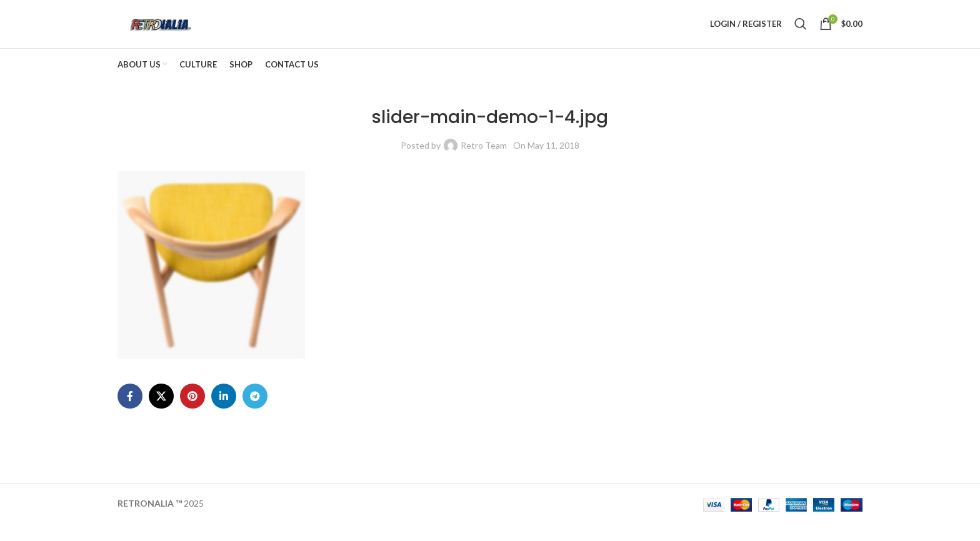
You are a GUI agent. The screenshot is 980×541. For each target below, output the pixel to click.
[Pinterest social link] (192, 414)
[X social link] (161, 414)
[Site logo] (176, 32)
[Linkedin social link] (224, 414)
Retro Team (484, 162)
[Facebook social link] (130, 414)
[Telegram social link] (255, 414)
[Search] (801, 32)
